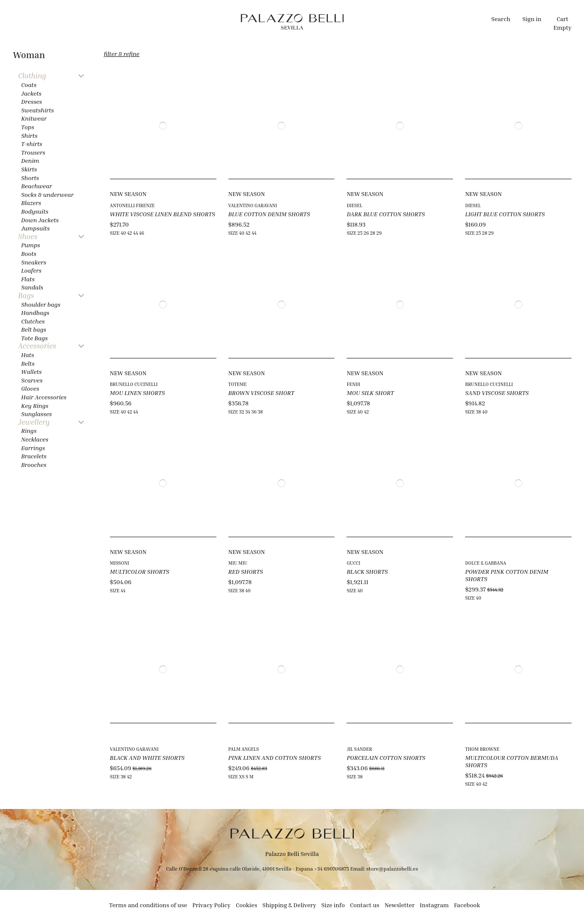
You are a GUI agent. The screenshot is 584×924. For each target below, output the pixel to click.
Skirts (29, 169)
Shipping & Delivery (289, 905)
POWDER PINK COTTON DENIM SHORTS (507, 575)
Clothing (32, 76)
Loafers (31, 270)
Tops (28, 127)
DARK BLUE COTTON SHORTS (386, 214)
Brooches (34, 465)
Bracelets (34, 456)
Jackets (31, 93)
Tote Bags (34, 338)
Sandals (32, 287)
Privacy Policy (211, 905)
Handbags (35, 313)
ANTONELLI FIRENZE (132, 205)
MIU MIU (238, 563)
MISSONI (120, 563)
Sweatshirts (37, 110)
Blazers (31, 203)
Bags (26, 296)
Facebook (467, 905)
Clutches (33, 321)
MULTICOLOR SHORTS (140, 571)
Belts (28, 363)
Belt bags (34, 329)
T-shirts (32, 144)
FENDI (353, 384)
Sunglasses (36, 414)
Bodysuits (35, 211)
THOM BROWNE (482, 749)
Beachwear (36, 186)
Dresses (32, 101)
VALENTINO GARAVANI (253, 205)
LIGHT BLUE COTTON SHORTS (505, 214)
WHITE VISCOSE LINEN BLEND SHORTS (162, 214)
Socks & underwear (47, 194)
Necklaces (35, 439)
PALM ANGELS (244, 749)
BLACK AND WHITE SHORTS (147, 758)
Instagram (434, 905)
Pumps (31, 245)
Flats (28, 279)
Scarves (32, 380)
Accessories (37, 346)
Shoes (28, 237)
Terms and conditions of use (148, 905)
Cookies (247, 905)
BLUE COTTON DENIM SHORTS (269, 214)
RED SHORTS (246, 571)
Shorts (30, 178)
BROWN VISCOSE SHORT (261, 393)
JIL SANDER (359, 749)
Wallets (31, 372)
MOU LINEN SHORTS (137, 393)
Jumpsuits (35, 228)
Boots (29, 254)
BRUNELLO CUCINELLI (134, 384)
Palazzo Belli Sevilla (292, 854)
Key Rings (35, 406)
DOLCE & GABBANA (486, 563)
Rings (29, 431)
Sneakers (34, 262)
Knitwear (34, 118)
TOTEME (238, 384)
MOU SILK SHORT (370, 393)
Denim (30, 160)
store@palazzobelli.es (392, 869)
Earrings (33, 448)
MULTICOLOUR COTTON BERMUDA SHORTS (512, 761)
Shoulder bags (41, 304)
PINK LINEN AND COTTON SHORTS (275, 758)
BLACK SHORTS (367, 571)
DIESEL (354, 205)
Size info (333, 905)
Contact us (365, 905)
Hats (28, 355)
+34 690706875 (332, 869)
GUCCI (353, 563)
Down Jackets (40, 220)
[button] (211, 22)
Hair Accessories (44, 397)
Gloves (30, 388)
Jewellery (34, 422)
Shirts (29, 135)
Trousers (33, 152)
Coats (29, 85)
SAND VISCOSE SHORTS (497, 393)
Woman (29, 55)
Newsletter (400, 905)
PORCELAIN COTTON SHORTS (386, 758)
